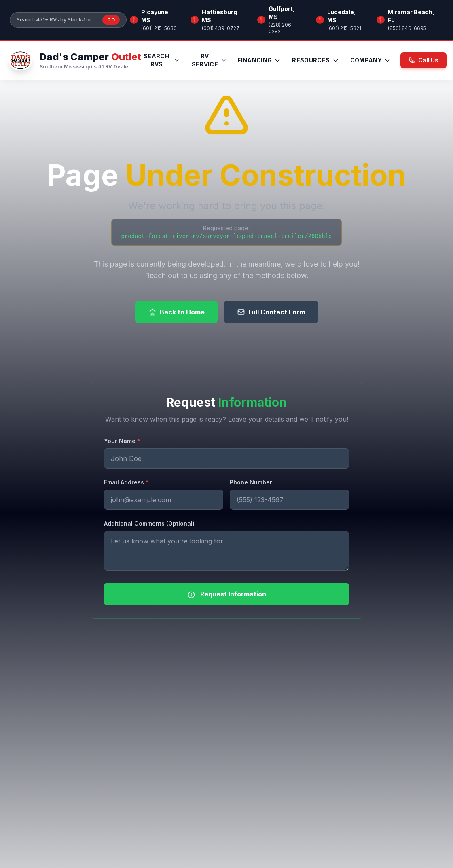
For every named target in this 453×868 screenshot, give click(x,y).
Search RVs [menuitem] (162, 60)
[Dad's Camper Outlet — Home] (74, 60)
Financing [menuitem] (259, 60)
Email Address (126, 482)
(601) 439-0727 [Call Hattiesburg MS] (221, 28)
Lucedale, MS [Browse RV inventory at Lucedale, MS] (342, 16)
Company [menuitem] (370, 60)
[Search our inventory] (57, 20)
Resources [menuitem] (315, 60)
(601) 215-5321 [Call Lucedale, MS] (344, 28)
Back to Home (177, 312)
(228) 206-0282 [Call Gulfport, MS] (281, 28)
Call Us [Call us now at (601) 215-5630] (423, 60)
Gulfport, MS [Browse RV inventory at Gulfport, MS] (282, 13)
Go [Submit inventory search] (111, 20)
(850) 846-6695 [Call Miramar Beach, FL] (407, 28)
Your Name (122, 441)
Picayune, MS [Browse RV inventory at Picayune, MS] (156, 16)
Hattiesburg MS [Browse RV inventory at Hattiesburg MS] (219, 16)
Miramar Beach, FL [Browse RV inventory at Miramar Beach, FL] (411, 16)
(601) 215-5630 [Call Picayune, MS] (159, 28)
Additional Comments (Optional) (149, 523)
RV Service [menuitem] (209, 60)
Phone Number (251, 482)
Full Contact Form (271, 312)
